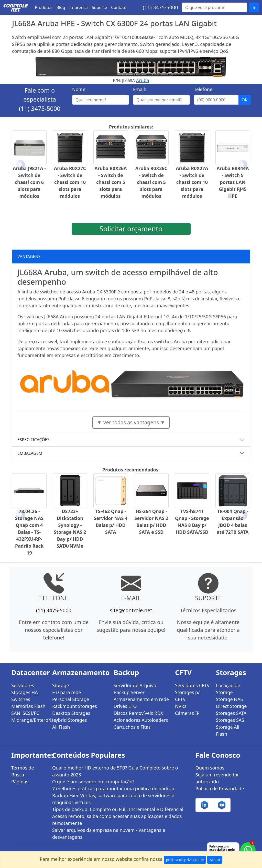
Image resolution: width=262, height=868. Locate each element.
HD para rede (67, 692)
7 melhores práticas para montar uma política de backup (113, 788)
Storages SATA (231, 713)
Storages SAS (230, 720)
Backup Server (129, 692)
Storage (61, 685)
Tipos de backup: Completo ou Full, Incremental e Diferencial (118, 809)
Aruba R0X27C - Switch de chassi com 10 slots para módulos (70, 182)
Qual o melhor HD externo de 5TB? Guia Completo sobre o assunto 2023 (115, 771)
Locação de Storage (228, 689)
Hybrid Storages (70, 720)
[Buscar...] (215, 7)
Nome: (79, 89)
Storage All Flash (228, 730)
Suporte (100, 7)
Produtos (44, 7)
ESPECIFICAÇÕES (34, 440)
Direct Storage (231, 706)
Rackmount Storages (75, 706)
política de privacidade (185, 860)
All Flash (61, 727)
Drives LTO (125, 706)
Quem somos (210, 768)
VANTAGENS (29, 257)
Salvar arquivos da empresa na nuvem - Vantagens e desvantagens (109, 834)
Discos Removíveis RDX (138, 713)
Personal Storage (71, 699)
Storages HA (25, 692)
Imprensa (79, 7)
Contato (119, 7)
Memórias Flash (28, 706)
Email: (140, 89)
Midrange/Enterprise (29, 720)
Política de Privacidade (220, 788)
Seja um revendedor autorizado (217, 778)
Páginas (20, 782)
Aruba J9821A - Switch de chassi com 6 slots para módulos (29, 182)
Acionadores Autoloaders (141, 720)
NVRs (181, 706)
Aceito (215, 860)
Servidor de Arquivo (135, 685)
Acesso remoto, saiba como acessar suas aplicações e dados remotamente (117, 820)
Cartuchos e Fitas (132, 727)
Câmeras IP (187, 713)
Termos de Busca (23, 771)
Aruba (142, 80)
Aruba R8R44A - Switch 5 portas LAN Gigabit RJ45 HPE (233, 182)
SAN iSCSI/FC (25, 713)
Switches (21, 699)
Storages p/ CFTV (187, 696)
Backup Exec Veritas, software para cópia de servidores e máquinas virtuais (113, 799)
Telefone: (204, 89)
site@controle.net (131, 610)
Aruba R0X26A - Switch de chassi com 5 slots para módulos (111, 182)
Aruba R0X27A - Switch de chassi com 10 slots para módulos (192, 182)
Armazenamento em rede (141, 699)
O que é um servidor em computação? (93, 782)
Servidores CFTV (192, 685)
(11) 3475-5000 (160, 7)
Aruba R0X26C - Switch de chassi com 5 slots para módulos (151, 182)
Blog (61, 7)
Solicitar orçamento (131, 229)
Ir (254, 7)
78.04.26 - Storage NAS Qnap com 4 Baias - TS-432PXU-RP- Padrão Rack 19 (29, 532)
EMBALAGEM (30, 453)
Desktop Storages (71, 713)
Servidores (23, 685)
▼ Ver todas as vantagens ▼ (131, 422)
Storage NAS (229, 699)
